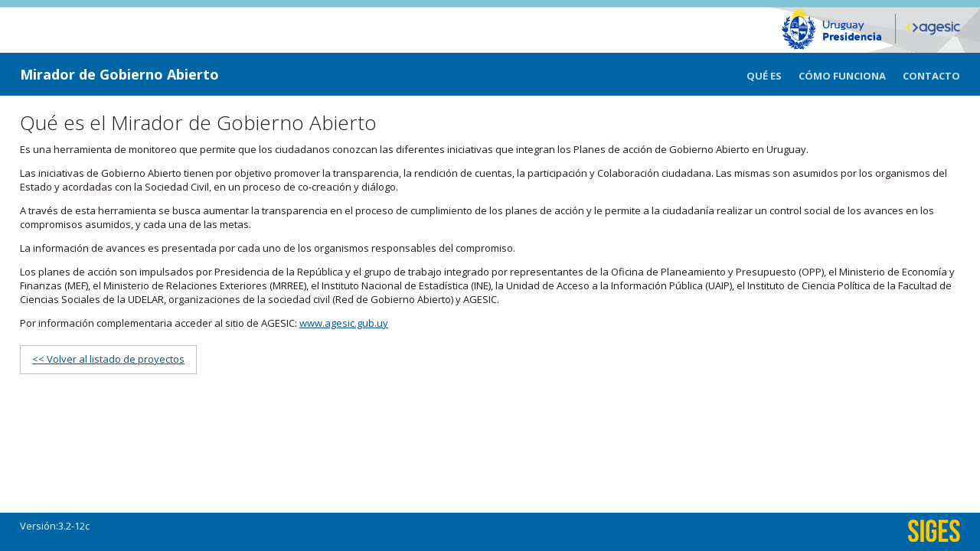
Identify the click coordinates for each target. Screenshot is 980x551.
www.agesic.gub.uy (344, 323)
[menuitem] (773, 74)
